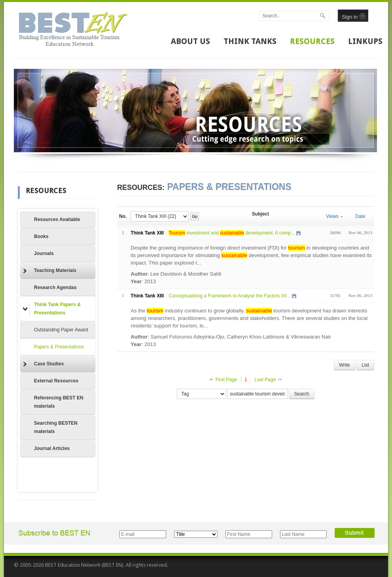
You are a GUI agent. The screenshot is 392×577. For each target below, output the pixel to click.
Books (41, 236)
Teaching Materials (50, 271)
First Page (226, 380)
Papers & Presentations (59, 347)
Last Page (265, 380)
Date (360, 216)
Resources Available (57, 219)
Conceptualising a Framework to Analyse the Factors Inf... (229, 296)
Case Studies (43, 364)
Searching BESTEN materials (56, 427)
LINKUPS (365, 41)
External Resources (56, 381)
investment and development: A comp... (232, 233)
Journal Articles (52, 448)
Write (345, 365)
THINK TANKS (250, 41)
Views (334, 216)
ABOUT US (190, 41)
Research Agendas (55, 288)
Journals (44, 254)
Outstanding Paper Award (61, 330)
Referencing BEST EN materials (59, 402)
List (365, 365)
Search (302, 394)
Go (194, 216)
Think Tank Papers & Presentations (52, 309)
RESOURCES (312, 41)
